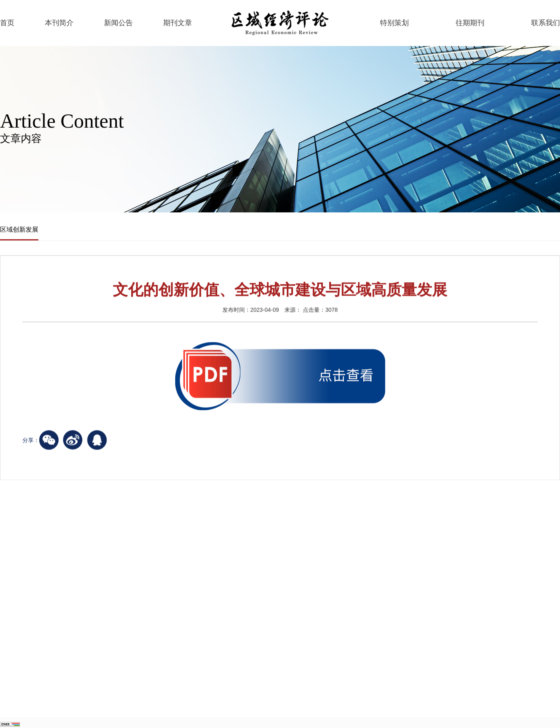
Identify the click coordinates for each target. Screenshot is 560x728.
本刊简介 (59, 23)
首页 (7, 23)
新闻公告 (118, 23)
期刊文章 (178, 23)
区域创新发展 (19, 230)
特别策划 (394, 23)
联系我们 (546, 23)
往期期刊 (470, 23)
